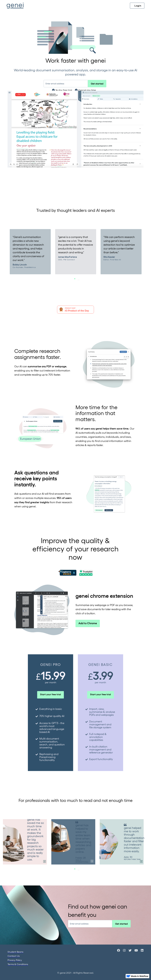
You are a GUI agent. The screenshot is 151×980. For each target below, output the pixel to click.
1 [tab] (78, 280)
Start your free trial (51, 694)
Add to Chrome (88, 623)
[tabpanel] (30, 252)
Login (138, 6)
